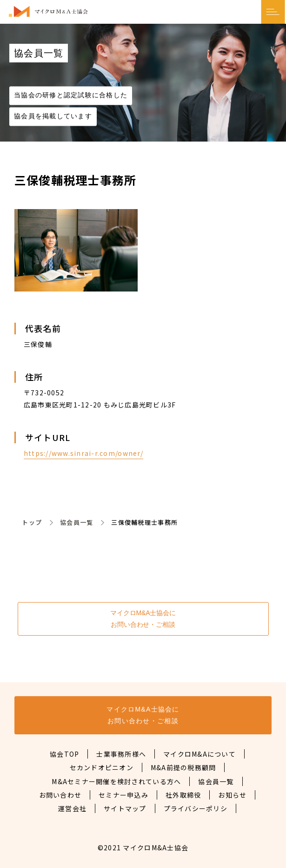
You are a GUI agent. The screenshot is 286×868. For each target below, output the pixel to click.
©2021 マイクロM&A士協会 (143, 848)
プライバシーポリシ (196, 808)
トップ (32, 522)
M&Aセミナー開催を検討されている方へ (116, 781)
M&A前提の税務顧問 (183, 767)
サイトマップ (125, 808)
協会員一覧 (76, 522)
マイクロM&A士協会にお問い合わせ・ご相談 (143, 619)
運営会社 (72, 808)
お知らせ (232, 795)
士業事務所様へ (121, 754)
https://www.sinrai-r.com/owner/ (83, 453)
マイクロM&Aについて (200, 754)
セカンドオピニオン (102, 767)
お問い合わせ (60, 795)
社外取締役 (183, 795)
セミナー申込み (123, 795)
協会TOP (64, 754)
